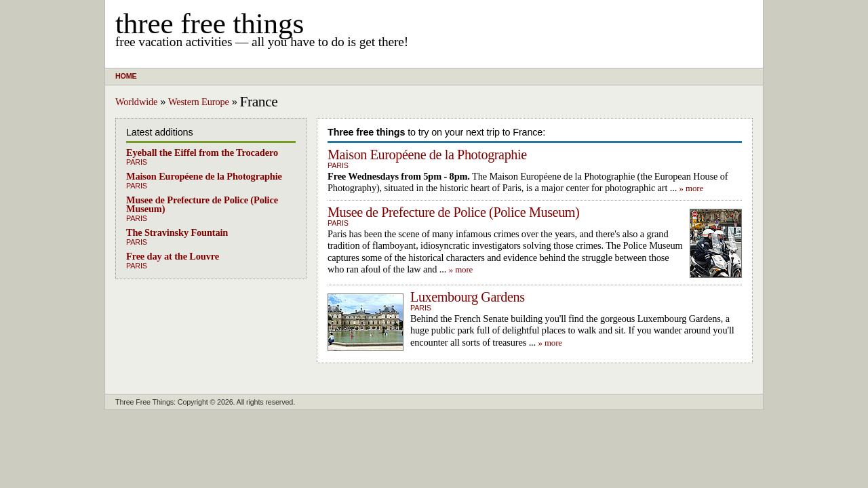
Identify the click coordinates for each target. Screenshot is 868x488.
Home (126, 76)
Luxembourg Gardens (468, 297)
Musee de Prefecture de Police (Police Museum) (202, 204)
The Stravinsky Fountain (177, 232)
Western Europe (199, 102)
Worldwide (136, 102)
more (694, 188)
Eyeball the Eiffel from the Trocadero (202, 152)
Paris (137, 162)
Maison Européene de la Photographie (204, 176)
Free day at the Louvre (173, 256)
